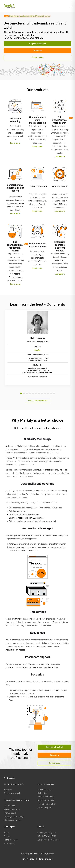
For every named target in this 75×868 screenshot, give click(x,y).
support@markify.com (47, 833)
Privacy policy (10, 843)
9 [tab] (45, 393)
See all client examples (38, 400)
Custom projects (44, 808)
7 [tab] (39, 393)
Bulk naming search (12, 793)
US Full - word (10, 806)
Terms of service (11, 840)
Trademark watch (45, 790)
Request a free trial (38, 44)
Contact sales (37, 57)
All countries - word (12, 809)
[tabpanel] (37, 348)
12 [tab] (54, 393)
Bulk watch (42, 793)
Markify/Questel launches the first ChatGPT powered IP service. (30, 16)
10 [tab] (48, 393)
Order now (37, 50)
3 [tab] (27, 393)
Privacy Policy (28, 859)
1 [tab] (21, 393)
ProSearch (8, 790)
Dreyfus (37, 350)
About (6, 833)
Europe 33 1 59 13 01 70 (49, 840)
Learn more (15, 143)
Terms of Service (46, 859)
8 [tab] (42, 393)
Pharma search (10, 813)
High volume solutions (47, 804)
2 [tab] (24, 393)
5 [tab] (33, 393)
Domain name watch (46, 797)
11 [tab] (51, 393)
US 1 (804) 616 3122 (47, 836)
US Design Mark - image (14, 817)
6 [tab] (36, 393)
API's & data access (46, 800)
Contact (7, 836)
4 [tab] (30, 393)
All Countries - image (12, 820)
